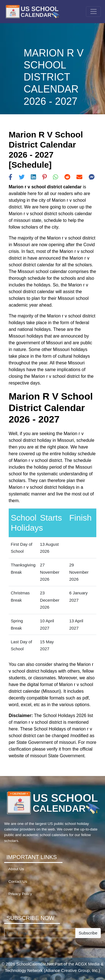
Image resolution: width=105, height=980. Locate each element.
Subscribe (88, 933)
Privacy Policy (20, 894)
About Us (16, 869)
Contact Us (18, 881)
